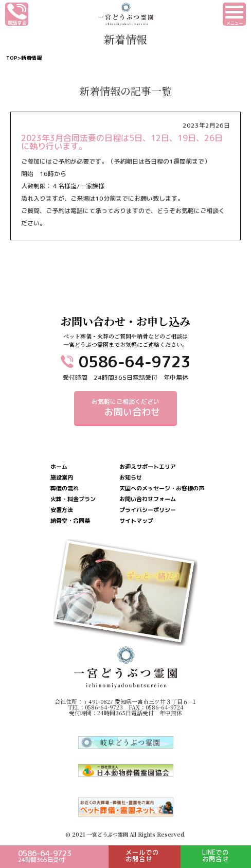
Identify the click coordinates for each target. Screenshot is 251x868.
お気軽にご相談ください (126, 408)
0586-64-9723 (135, 362)
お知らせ (131, 478)
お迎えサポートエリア (148, 467)
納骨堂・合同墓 (70, 521)
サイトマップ (136, 521)
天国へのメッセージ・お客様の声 (162, 489)
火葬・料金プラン (73, 499)
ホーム (59, 467)
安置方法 (62, 510)
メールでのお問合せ (142, 856)
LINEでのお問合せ (216, 856)
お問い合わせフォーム (148, 499)
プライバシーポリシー (148, 510)
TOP (12, 58)
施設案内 (62, 478)
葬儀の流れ (65, 489)
